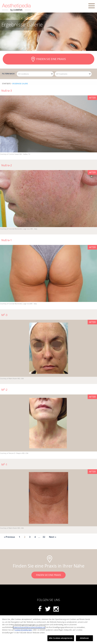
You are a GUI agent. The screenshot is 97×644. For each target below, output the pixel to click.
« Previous (9, 537)
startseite (6, 84)
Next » (53, 537)
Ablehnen (84, 638)
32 (44, 537)
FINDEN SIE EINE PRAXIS (49, 59)
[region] (48, 630)
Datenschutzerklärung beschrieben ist (29, 627)
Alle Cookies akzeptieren (61, 638)
